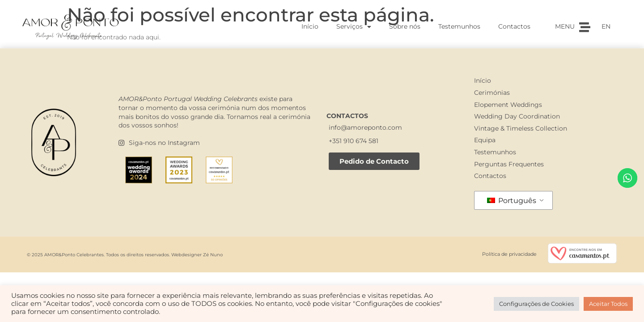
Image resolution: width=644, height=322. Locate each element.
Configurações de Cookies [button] (536, 304)
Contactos (514, 26)
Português (512, 201)
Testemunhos (459, 26)
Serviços (354, 27)
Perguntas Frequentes (509, 164)
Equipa (485, 140)
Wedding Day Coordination (517, 116)
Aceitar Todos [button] (608, 304)
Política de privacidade (509, 254)
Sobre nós (405, 26)
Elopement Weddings (508, 105)
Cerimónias (492, 93)
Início (310, 26)
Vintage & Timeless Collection (521, 128)
